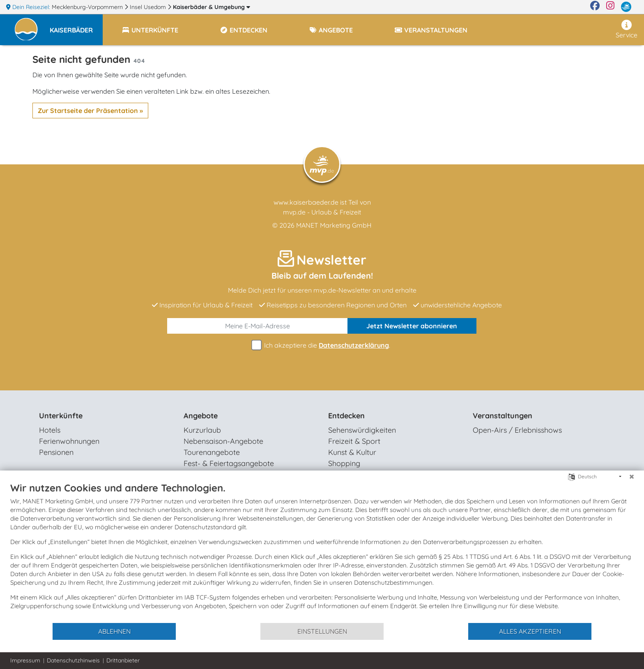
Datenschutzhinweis (73, 660)
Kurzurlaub (202, 430)
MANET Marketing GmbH (334, 225)
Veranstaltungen (503, 416)
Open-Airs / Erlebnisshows (517, 430)
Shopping (344, 463)
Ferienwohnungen (69, 441)
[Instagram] (610, 7)
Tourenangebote (212, 452)
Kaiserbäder (212, 7)
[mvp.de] (626, 7)
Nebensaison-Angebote (223, 441)
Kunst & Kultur (352, 452)
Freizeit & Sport (354, 441)
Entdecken (346, 416)
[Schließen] (632, 477)
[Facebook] (595, 7)
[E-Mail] (258, 326)
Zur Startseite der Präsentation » (90, 111)
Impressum (25, 660)
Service (627, 29)
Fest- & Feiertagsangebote (229, 463)
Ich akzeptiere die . (322, 345)
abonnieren (412, 326)
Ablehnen (114, 631)
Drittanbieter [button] (123, 660)
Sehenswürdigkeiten (362, 430)
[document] (322, 552)
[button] (76, 26)
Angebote (201, 416)
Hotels (50, 430)
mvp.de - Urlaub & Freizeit (322, 212)
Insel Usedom (149, 7)
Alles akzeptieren (530, 631)
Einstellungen (322, 631)
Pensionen (56, 452)
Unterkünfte (61, 416)
